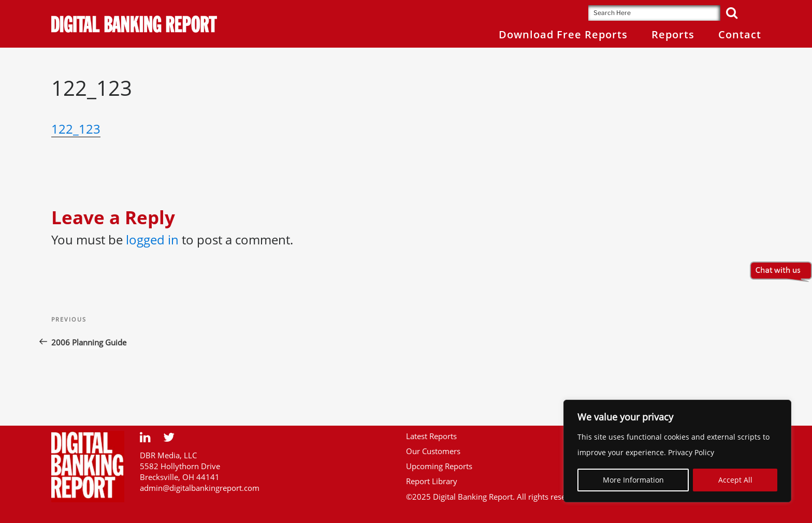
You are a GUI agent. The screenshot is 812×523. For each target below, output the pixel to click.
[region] (677, 451)
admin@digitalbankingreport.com (200, 488)
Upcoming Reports (439, 466)
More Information (633, 480)
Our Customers (433, 451)
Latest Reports (431, 436)
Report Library (432, 481)
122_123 (76, 129)
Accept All (735, 480)
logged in (152, 239)
